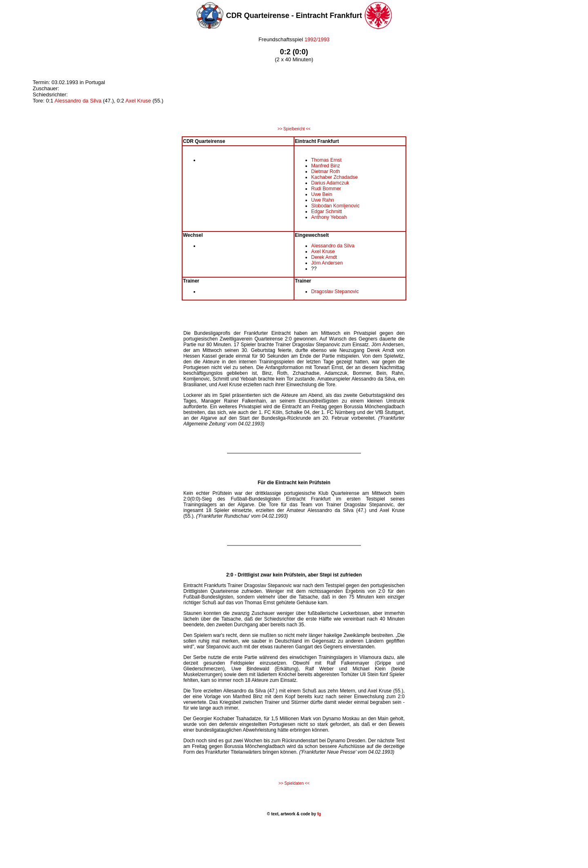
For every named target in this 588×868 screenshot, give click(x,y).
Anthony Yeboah (329, 217)
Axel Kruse (138, 101)
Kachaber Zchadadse (334, 177)
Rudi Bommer (326, 189)
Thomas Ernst (326, 160)
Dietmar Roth (326, 171)
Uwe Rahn (323, 200)
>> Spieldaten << (294, 783)
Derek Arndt (324, 257)
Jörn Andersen (327, 263)
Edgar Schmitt (326, 211)
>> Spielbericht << (294, 129)
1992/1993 (317, 39)
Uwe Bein (322, 194)
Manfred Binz (326, 166)
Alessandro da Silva (78, 101)
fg (318, 814)
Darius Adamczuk (330, 183)
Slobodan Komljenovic (335, 206)
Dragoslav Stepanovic (335, 292)
